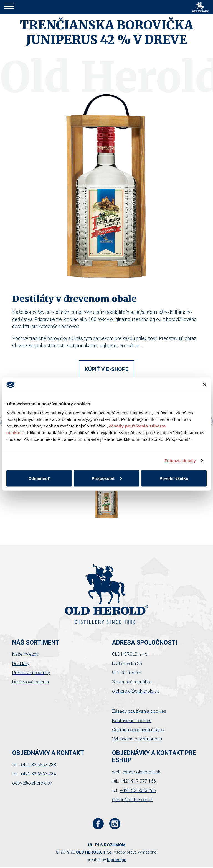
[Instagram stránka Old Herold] (115, 823)
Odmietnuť (39, 478)
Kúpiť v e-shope (107, 369)
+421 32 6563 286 (138, 791)
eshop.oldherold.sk (141, 772)
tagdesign (117, 860)
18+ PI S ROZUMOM (106, 845)
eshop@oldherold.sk (132, 800)
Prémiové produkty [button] (31, 673)
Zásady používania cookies (139, 711)
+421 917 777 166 (138, 781)
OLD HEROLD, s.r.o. (94, 852)
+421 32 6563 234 (38, 774)
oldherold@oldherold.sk (135, 691)
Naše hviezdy (25, 654)
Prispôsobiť (107, 478)
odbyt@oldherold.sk (32, 783)
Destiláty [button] (21, 664)
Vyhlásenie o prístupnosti (137, 739)
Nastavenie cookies (132, 721)
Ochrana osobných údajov (138, 730)
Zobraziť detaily (180, 461)
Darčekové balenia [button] (31, 682)
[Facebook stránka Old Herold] (99, 823)
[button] (9, 7)
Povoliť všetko (174, 478)
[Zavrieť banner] (205, 385)
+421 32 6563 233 (38, 765)
